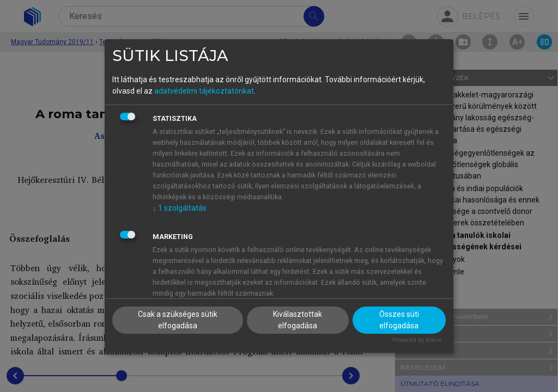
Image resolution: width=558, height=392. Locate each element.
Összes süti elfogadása (399, 320)
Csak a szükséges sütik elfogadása (178, 320)
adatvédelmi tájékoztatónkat (204, 91)
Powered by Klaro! (417, 340)
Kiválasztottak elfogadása (298, 320)
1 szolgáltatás (180, 208)
